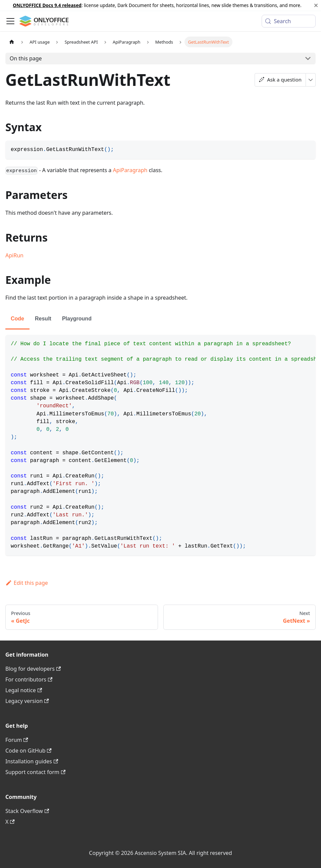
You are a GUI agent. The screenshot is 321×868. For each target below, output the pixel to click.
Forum (17, 740)
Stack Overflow (27, 811)
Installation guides (32, 761)
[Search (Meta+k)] (289, 21)
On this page (26, 58)
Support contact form (35, 772)
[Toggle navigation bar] (10, 21)
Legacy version (27, 701)
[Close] (316, 5)
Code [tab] (17, 319)
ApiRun (14, 255)
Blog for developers (33, 669)
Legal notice (24, 690)
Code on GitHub (29, 751)
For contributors (29, 679)
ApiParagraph (130, 170)
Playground (77, 319)
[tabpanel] (160, 445)
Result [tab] (43, 319)
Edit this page (27, 583)
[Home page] (12, 42)
